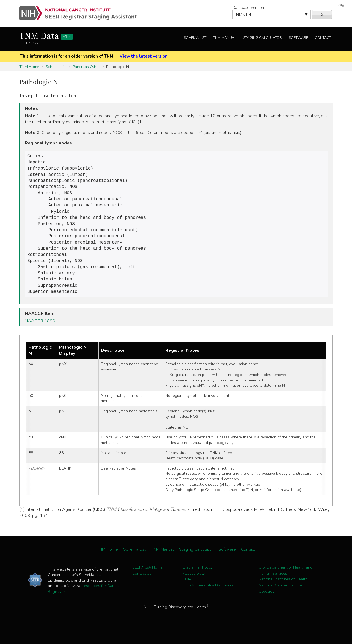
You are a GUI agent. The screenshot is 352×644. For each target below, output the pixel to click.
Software (298, 38)
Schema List (195, 38)
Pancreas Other (86, 67)
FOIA (187, 592)
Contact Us (142, 586)
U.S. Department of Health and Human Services (286, 583)
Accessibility (194, 586)
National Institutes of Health (283, 592)
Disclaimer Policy (198, 580)
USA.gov (267, 604)
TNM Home (29, 67)
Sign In (344, 4)
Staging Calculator (262, 38)
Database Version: (249, 7)
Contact (323, 38)
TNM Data (46, 36)
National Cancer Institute (280, 598)
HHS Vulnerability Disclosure (208, 598)
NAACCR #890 (40, 334)
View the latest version (144, 56)
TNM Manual (225, 38)
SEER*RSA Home (147, 580)
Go (322, 15)
